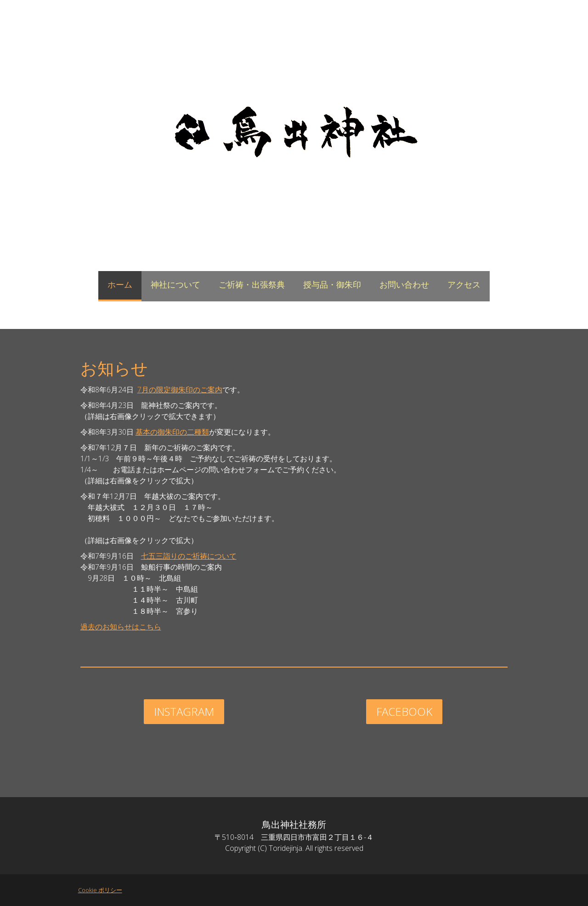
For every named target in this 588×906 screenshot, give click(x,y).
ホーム (120, 285)
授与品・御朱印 (332, 285)
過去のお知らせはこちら (116, 627)
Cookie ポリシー (96, 890)
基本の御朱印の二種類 (168, 432)
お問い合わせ (404, 285)
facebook (407, 711)
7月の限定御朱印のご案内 (175, 390)
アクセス (464, 285)
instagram (182, 711)
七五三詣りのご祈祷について (184, 556)
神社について (175, 285)
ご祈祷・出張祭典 (252, 285)
